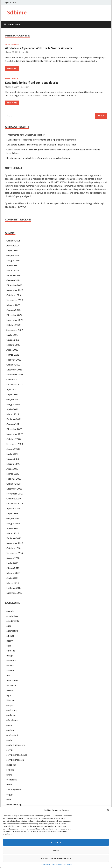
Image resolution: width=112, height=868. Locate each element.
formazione (12, 680)
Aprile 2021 (12, 409)
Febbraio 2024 (14, 275)
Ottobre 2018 (13, 548)
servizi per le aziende (17, 755)
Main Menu (15, 24)
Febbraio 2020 (14, 479)
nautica (10, 730)
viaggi (9, 794)
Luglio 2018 (12, 563)
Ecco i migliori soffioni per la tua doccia (31, 83)
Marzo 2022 (13, 355)
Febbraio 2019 (14, 538)
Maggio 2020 (13, 464)
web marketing (14, 804)
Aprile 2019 (12, 528)
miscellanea (12, 720)
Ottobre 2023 (13, 295)
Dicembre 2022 (14, 315)
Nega (56, 850)
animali (10, 611)
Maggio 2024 (13, 260)
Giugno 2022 (13, 340)
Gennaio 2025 (13, 241)
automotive (12, 631)
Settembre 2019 (15, 503)
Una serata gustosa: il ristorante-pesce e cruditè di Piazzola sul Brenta (41, 145)
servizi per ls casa (15, 760)
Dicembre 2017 (14, 593)
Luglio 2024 (12, 250)
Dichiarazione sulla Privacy (62, 864)
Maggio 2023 (13, 305)
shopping (11, 765)
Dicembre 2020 (14, 429)
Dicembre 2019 (14, 489)
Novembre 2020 (15, 434)
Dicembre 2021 (14, 370)
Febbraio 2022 (14, 360)
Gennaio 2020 (13, 484)
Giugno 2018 (13, 568)
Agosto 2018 (13, 558)
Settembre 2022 (15, 330)
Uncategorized (12, 44)
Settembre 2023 (15, 300)
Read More (12, 68)
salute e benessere (16, 745)
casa (9, 646)
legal (9, 695)
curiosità (11, 651)
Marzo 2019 (13, 533)
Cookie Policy (45, 864)
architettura (12, 616)
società (10, 770)
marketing (12, 710)
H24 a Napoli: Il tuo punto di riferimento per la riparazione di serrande (41, 140)
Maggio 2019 (13, 523)
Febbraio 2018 (14, 588)
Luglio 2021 (12, 394)
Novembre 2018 (15, 543)
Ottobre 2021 (13, 379)
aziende (10, 636)
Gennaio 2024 (13, 280)
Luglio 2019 (12, 513)
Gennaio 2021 (13, 424)
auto (9, 626)
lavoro (10, 690)
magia (9, 705)
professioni (12, 735)
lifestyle (10, 700)
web (9, 799)
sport (9, 775)
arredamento (11, 79)
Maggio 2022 (13, 345)
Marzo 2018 (13, 583)
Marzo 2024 (13, 270)
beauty (10, 641)
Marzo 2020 (13, 474)
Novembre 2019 (15, 494)
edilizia (10, 665)
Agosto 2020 (13, 449)
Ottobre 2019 (13, 498)
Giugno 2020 (13, 459)
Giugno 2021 (13, 399)
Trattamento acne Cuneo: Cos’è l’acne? (26, 135)
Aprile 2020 (12, 469)
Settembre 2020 (15, 444)
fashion (10, 670)
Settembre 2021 (15, 384)
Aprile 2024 (12, 265)
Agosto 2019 (13, 508)
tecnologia (12, 780)
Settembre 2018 (15, 553)
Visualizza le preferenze (56, 858)
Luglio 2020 (12, 454)
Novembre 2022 (15, 320)
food (9, 675)
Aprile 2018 (12, 578)
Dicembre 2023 (14, 285)
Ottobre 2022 (13, 325)
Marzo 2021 (13, 414)
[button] (108, 810)
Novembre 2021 (15, 374)
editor (27, 52)
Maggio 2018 (13, 573)
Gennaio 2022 (13, 365)
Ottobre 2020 (13, 439)
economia (11, 660)
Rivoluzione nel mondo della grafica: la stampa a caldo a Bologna (38, 158)
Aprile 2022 (12, 350)
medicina (11, 715)
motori (10, 725)
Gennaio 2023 (13, 310)
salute (9, 740)
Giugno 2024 (13, 255)
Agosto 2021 (13, 389)
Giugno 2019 (13, 518)
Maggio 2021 (13, 404)
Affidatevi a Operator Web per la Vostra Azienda (39, 48)
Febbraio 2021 (14, 419)
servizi (10, 750)
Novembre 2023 (15, 290)
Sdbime (17, 12)
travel (9, 784)
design (10, 655)
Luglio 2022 (12, 335)
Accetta (56, 842)
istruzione (11, 685)
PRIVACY (22, 207)
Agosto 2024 (13, 245)
